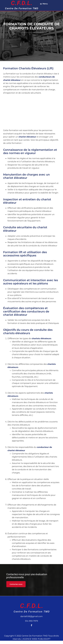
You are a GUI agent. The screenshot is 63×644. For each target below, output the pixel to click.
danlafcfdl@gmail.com (31, 616)
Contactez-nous (16, 584)
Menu (45, 4)
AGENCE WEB (30, 639)
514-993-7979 (31, 621)
